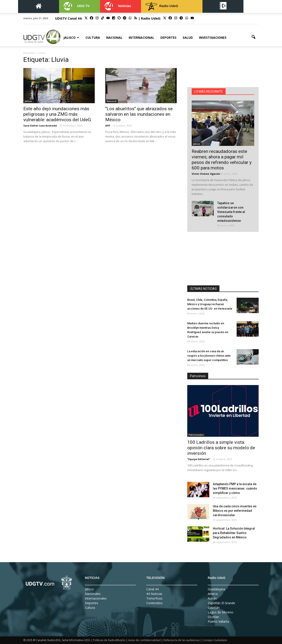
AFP (108, 126)
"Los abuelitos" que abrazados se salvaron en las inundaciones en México (139, 114)
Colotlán (214, 608)
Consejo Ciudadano (215, 640)
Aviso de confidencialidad (144, 640)
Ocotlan (213, 617)
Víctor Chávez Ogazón (206, 174)
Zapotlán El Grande (221, 603)
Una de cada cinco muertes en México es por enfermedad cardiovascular (235, 511)
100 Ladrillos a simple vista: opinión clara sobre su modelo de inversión (221, 448)
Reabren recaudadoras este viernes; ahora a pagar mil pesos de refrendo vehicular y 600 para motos (222, 160)
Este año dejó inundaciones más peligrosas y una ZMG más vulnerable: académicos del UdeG (57, 114)
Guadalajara (216, 589)
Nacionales (93, 594)
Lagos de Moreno (221, 612)
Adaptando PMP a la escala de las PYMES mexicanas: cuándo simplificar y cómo (235, 488)
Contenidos (154, 603)
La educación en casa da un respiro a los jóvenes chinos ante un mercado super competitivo (209, 356)
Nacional (114, 38)
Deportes (168, 38)
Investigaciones (213, 38)
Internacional (141, 38)
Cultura (93, 38)
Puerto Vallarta (218, 621)
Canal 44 (152, 589)
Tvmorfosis (154, 598)
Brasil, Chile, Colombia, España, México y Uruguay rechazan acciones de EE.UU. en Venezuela (210, 304)
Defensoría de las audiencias (182, 640)
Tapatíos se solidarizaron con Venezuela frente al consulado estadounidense (231, 212)
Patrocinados (196, 435)
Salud (188, 38)
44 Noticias (154, 594)
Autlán (212, 598)
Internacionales (96, 598)
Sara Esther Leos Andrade (40, 126)
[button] (253, 37)
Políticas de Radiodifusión (109, 640)
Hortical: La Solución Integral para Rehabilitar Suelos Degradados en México (234, 533)
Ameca (213, 594)
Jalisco (71, 38)
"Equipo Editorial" (199, 459)
